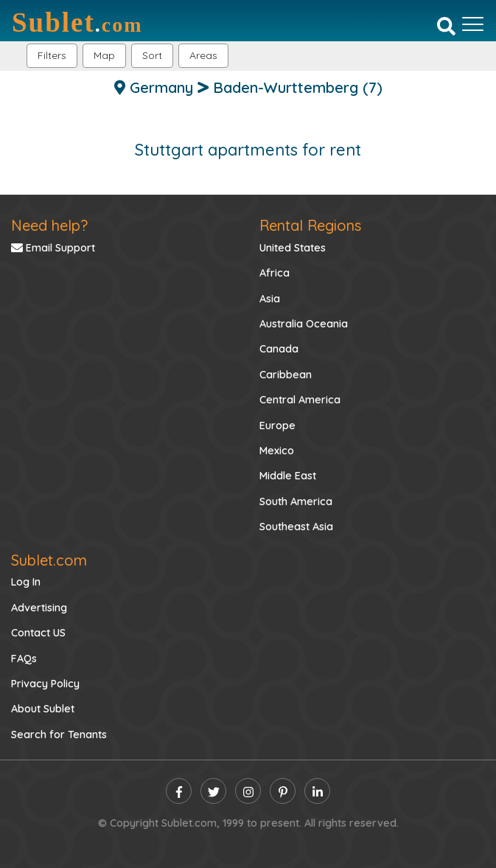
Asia (270, 299)
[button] (203, 56)
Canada (279, 349)
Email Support (53, 248)
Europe (277, 426)
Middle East (288, 476)
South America (296, 501)
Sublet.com (49, 560)
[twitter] (213, 791)
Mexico (277, 451)
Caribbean (286, 375)
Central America (300, 400)
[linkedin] (317, 791)
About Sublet (43, 709)
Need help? (49, 225)
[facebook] (179, 791)
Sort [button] (152, 55)
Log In (26, 582)
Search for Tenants (59, 735)
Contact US (38, 633)
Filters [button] (52, 55)
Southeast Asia (296, 527)
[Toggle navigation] (473, 24)
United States (293, 248)
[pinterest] (283, 791)
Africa (275, 273)
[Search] (446, 26)
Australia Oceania (304, 324)
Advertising (39, 608)
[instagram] (248, 791)
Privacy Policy (45, 684)
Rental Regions (310, 225)
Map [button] (104, 55)
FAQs (24, 659)
